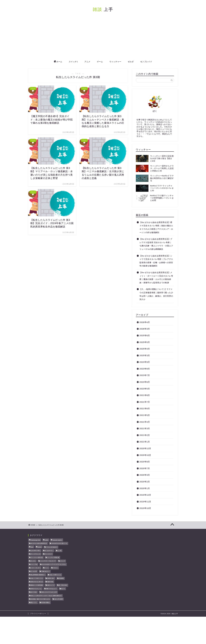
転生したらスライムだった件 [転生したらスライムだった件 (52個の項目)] (49, 592)
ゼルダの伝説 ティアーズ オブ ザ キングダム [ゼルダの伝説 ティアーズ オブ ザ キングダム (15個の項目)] (54, 564)
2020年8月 (145, 462)
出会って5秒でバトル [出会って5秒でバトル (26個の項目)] (55, 575)
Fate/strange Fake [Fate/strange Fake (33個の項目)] (36, 540)
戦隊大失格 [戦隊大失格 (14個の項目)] (50, 582)
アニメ (87, 62)
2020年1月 (145, 488)
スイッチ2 (73, 62)
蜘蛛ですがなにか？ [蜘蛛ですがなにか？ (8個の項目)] (51, 589)
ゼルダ (131, 62)
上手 (103, 9)
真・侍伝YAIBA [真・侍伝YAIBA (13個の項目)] (63, 585)
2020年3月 (145, 475)
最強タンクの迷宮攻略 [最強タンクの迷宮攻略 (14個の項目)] (37, 585)
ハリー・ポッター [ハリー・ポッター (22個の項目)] (36, 568)
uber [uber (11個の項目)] (32, 547)
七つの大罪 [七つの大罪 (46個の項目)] (34, 571)
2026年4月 (145, 322)
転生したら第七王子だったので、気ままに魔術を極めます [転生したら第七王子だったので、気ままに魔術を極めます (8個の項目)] (46, 596)
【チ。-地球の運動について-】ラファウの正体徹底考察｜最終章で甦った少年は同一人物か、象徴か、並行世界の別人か (156, 294)
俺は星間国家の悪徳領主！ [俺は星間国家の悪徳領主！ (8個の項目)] (38, 575)
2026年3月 (145, 329)
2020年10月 (145, 455)
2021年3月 (145, 428)
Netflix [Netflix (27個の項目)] (47, 540)
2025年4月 (145, 349)
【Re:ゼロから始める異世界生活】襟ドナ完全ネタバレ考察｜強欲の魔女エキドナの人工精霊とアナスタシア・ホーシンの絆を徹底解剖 (156, 227)
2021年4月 (145, 422)
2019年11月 (145, 502)
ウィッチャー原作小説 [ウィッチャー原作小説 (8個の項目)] (37, 558)
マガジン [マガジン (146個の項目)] (55, 568)
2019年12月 (145, 495)
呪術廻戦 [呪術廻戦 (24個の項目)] (61, 578)
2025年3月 (145, 355)
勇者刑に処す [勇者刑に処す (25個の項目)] (51, 578)
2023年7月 (145, 375)
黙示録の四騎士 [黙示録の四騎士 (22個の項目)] (46, 603)
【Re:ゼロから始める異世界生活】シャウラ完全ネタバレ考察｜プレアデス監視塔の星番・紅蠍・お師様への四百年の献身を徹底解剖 (156, 261)
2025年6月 (145, 335)
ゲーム (100, 62)
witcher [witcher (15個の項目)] (40, 547)
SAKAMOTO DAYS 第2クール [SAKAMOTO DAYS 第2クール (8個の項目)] (59, 543)
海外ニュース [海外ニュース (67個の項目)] (51, 585)
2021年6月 (145, 408)
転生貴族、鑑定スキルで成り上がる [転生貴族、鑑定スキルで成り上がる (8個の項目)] (40, 599)
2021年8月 (145, 395)
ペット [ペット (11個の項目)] (47, 568)
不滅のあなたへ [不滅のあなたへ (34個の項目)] (46, 571)
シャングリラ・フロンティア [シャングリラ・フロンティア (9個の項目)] (48, 561)
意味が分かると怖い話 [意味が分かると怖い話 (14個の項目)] (37, 582)
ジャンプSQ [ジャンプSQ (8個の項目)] (34, 564)
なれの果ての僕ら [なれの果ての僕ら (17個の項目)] (36, 551)
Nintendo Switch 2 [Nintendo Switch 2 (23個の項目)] (57, 540)
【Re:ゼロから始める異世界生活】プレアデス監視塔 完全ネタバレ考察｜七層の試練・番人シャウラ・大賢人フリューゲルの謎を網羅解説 (156, 244)
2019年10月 (145, 508)
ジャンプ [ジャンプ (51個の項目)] (63, 561)
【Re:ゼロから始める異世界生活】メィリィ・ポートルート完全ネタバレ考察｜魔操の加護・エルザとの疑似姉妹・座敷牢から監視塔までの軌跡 (156, 278)
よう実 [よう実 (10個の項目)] (60, 551)
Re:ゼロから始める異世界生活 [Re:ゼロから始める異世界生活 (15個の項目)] (39, 543)
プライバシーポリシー (38, 614)
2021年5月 (145, 415)
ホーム (58, 62)
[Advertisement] (103, 39)
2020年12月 (145, 448)
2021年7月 (145, 402)
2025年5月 (145, 342)
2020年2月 (145, 482)
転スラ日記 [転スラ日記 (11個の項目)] (34, 592)
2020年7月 (145, 468)
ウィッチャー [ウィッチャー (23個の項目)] (48, 554)
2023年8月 (145, 369)
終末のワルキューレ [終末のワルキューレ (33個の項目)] (36, 589)
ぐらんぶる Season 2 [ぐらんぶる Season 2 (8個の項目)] (52, 547)
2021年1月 (145, 442)
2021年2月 (145, 435)
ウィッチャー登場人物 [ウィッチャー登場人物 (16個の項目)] (53, 558)
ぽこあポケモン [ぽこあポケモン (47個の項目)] (49, 551)
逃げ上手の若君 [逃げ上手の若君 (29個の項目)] (59, 599)
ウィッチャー (115, 62)
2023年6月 (145, 382)
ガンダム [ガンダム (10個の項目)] (33, 561)
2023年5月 (145, 389)
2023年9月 (145, 362)
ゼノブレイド (146, 62)
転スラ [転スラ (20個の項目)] (63, 589)
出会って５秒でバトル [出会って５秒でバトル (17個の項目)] (37, 578)
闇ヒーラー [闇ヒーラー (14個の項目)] (34, 603)
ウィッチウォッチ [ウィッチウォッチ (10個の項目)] (36, 554)
